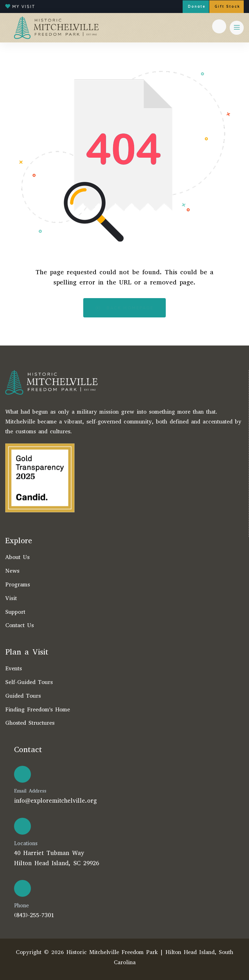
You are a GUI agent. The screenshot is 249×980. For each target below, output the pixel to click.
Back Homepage (124, 308)
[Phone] (22, 888)
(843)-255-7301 (34, 915)
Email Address (30, 791)
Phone (21, 906)
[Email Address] (22, 774)
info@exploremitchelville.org (55, 801)
